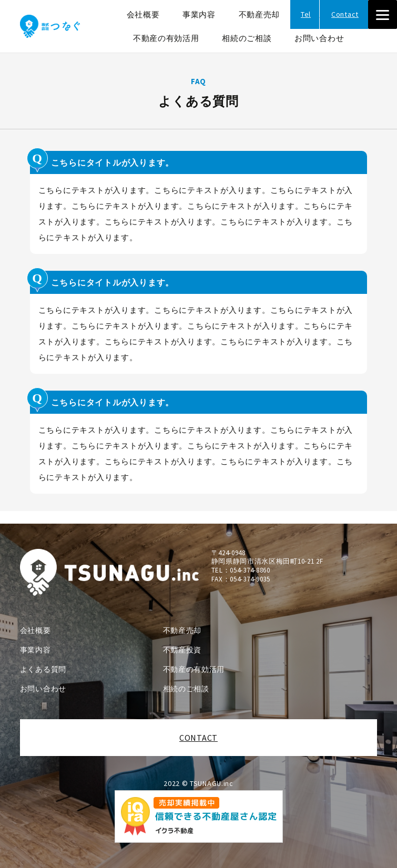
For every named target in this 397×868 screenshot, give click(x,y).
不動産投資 (182, 650)
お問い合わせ (319, 38)
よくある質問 (43, 669)
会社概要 (143, 14)
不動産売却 (259, 14)
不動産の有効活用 (166, 38)
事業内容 (199, 14)
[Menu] (383, 14)
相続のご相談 (247, 38)
